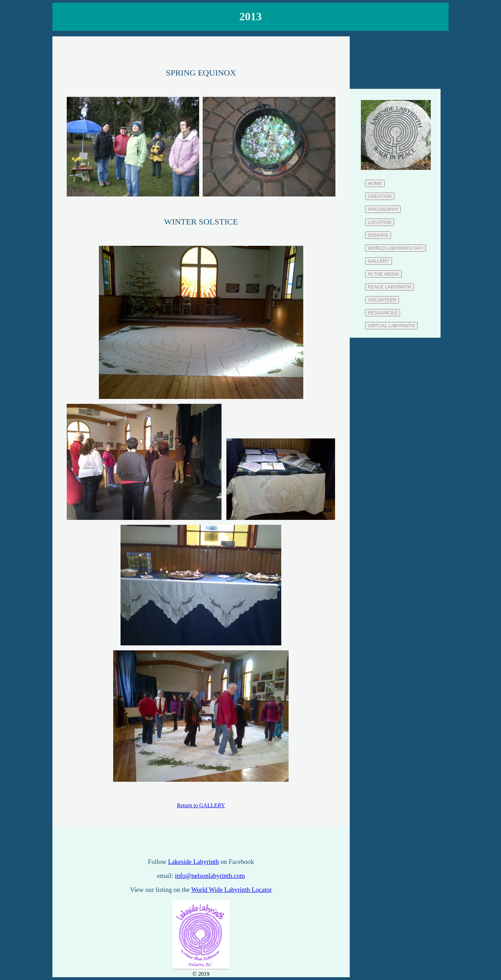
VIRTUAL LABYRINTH (391, 326)
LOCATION (380, 222)
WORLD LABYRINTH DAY (395, 248)
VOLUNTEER (382, 300)
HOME (375, 183)
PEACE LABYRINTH (390, 287)
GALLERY (379, 261)
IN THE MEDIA (383, 274)
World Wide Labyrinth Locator (231, 890)
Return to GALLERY (201, 805)
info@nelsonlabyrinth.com (210, 876)
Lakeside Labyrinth (194, 862)
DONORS (378, 235)
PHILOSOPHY (383, 209)
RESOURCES (383, 313)
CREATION (380, 196)
